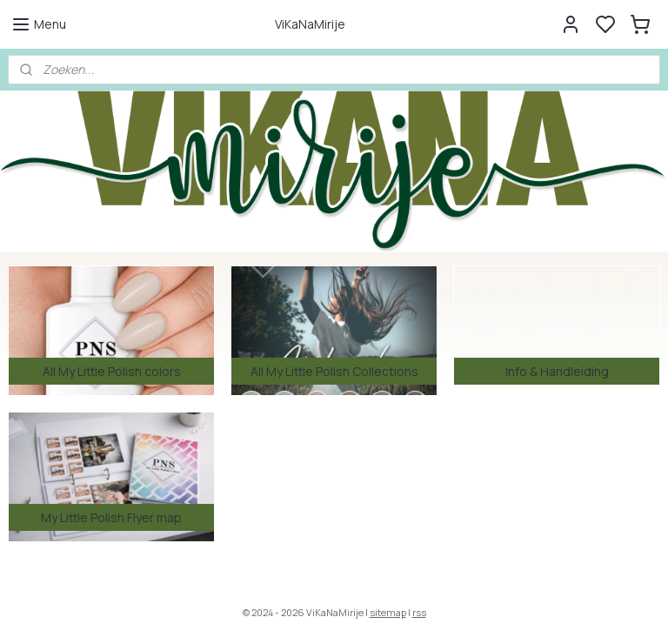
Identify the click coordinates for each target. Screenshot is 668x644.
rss (419, 612)
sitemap (388, 612)
